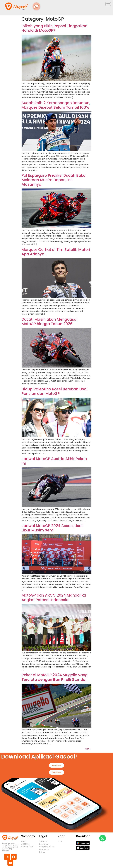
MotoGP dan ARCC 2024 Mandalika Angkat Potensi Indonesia (54, 597)
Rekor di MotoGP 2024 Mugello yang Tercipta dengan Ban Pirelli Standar (55, 677)
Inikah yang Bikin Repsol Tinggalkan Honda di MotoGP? (55, 28)
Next (88, 749)
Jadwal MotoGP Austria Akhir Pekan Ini (54, 461)
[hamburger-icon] (108, 4)
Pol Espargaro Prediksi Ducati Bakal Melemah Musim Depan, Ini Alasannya (54, 180)
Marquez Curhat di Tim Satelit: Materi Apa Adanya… (56, 252)
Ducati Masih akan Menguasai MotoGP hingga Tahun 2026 (50, 322)
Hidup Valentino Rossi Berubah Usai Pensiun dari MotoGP (55, 391)
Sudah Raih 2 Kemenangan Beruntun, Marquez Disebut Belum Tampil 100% (56, 105)
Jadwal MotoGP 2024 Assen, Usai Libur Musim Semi (52, 528)
